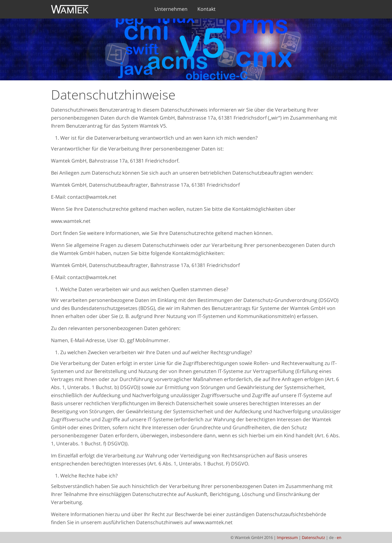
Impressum (287, 537)
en (339, 537)
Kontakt (207, 9)
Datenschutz (313, 537)
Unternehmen (171, 9)
